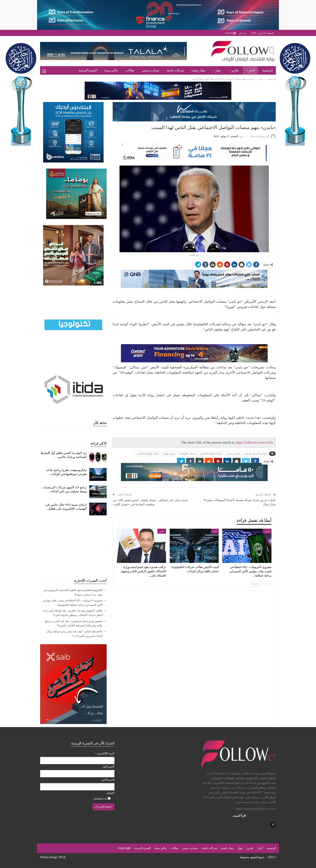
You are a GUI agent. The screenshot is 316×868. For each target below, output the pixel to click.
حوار (218, 70)
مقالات (130, 70)
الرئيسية (267, 70)
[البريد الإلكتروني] (77, 761)
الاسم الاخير (108, 780)
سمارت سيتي (151, 70)
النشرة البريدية (88, 70)
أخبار (252, 70)
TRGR (62, 857)
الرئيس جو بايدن (233, 454)
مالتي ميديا (111, 70)
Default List (102, 799)
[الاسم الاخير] (77, 787)
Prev (266, 584)
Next (255, 584)
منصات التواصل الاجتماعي (148, 454)
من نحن (243, 33)
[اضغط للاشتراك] (103, 807)
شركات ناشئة (175, 70)
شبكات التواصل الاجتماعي (211, 454)
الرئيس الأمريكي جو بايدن (256, 454)
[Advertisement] (73, 547)
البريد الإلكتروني (105, 753)
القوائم (111, 793)
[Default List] (109, 798)
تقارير (235, 70)
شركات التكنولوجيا (188, 454)
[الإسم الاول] (77, 774)
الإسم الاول (108, 767)
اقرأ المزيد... (239, 816)
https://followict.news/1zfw (255, 442)
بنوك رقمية (198, 70)
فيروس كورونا (169, 454)
